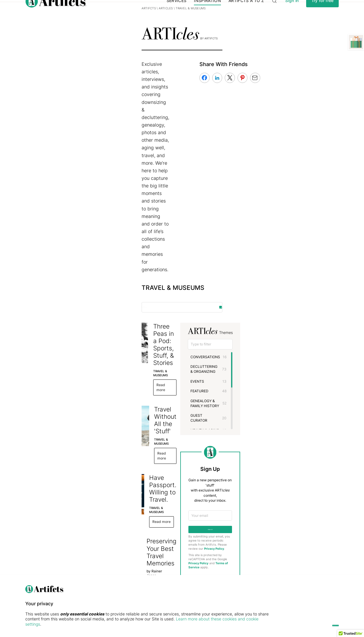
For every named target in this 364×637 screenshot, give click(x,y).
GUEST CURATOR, (124, 346)
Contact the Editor (276, 476)
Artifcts (53, 33)
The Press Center (39, 566)
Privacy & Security (40, 559)
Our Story (33, 545)
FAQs (30, 573)
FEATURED (252, 243)
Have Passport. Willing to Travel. (158, 280)
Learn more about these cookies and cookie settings (86, 624)
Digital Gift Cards (145, 552)
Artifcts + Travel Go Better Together (163, 381)
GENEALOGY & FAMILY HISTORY (270, 252)
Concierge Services (147, 559)
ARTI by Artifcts (94, 545)
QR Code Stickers (146, 573)
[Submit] (324, 570)
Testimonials (35, 552)
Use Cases (87, 552)
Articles (70, 33)
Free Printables (90, 573)
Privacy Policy (251, 398)
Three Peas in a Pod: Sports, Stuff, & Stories (163, 182)
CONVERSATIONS (258, 213)
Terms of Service (290, 409)
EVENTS (250, 233)
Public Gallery (90, 566)
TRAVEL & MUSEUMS (126, 195)
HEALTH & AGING (257, 272)
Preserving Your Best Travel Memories (165, 331)
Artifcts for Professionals (151, 566)
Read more (124, 204)
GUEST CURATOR (258, 262)
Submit (276, 377)
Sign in (292, 13)
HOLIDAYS (251, 282)
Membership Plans (146, 545)
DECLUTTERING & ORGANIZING (269, 223)
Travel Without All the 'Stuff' (151, 229)
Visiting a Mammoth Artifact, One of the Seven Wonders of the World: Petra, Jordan (168, 439)
